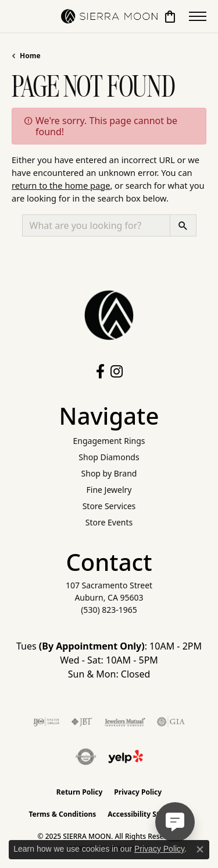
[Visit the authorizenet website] (86, 757)
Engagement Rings (109, 441)
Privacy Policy (138, 792)
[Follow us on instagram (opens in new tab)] (117, 372)
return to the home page (61, 185)
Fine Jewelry (109, 490)
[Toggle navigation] (198, 16)
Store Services (109, 506)
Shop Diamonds (109, 457)
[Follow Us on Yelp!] (126, 757)
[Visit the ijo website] (46, 722)
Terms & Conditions (62, 814)
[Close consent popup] (200, 849)
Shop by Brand (109, 473)
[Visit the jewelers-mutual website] (125, 722)
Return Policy (80, 792)
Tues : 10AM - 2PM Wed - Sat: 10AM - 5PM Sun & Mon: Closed (109, 660)
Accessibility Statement (148, 814)
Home (30, 56)
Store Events (109, 522)
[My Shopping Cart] (170, 16)
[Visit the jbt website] (82, 722)
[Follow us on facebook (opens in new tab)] (100, 372)
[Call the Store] (109, 610)
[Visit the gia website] (171, 722)
